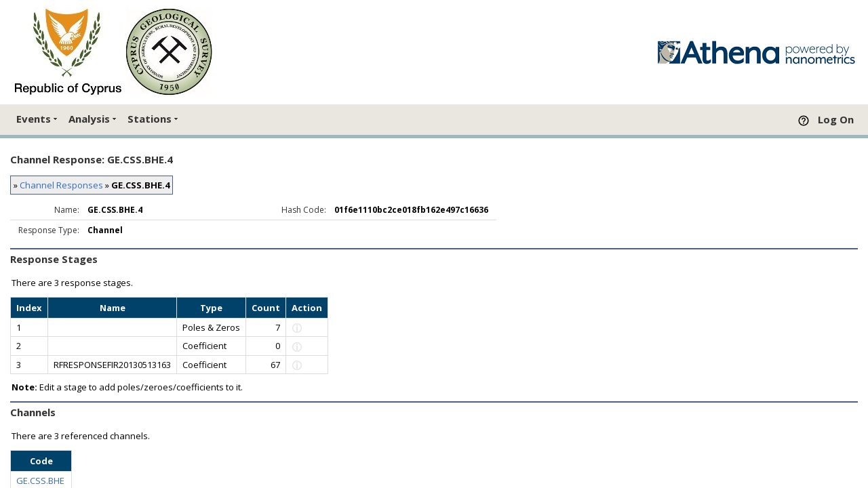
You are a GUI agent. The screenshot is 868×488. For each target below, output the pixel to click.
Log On (836, 119)
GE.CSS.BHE (40, 481)
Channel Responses (61, 185)
